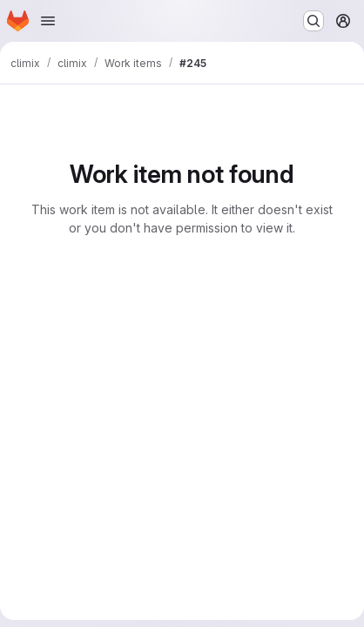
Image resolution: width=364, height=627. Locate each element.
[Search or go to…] (313, 21)
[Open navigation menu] (48, 21)
